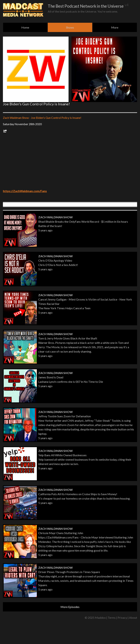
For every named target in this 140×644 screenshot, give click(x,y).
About (133, 618)
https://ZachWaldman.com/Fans (25, 191)
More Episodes (70, 607)
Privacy (122, 618)
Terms (112, 618)
